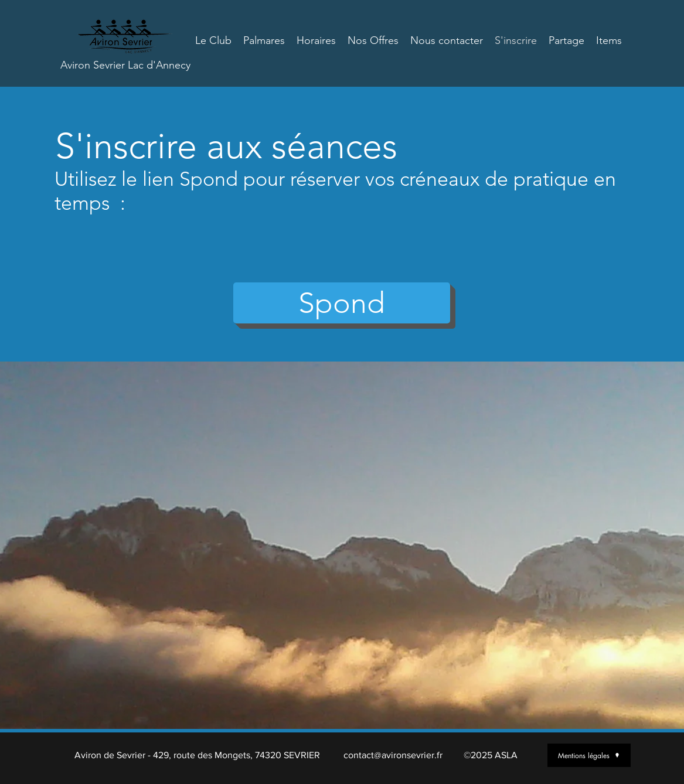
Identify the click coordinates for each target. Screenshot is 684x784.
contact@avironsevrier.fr (393, 755)
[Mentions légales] (589, 755)
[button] (342, 303)
